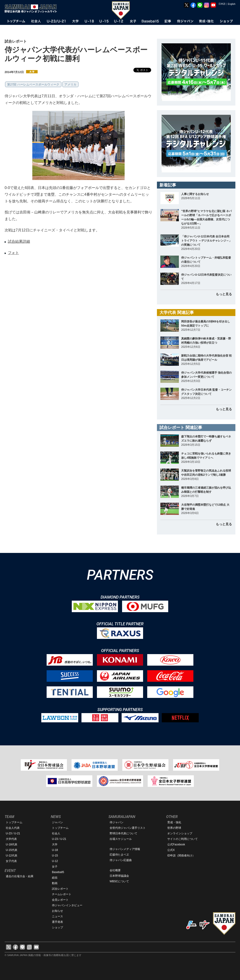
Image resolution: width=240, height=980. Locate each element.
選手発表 (57, 922)
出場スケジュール (121, 839)
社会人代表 (13, 828)
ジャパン (57, 822)
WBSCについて (119, 881)
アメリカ (70, 84)
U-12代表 (12, 856)
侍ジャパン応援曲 (121, 860)
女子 (55, 867)
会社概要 (115, 870)
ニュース (57, 916)
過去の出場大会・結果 (20, 876)
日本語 (222, 4)
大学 (55, 844)
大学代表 (11, 839)
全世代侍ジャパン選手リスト (128, 828)
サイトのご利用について (183, 839)
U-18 (55, 850)
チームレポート (62, 894)
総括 (55, 878)
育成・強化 (174, 822)
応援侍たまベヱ (119, 855)
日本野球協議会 (119, 876)
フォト (13, 253)
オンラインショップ (180, 833)
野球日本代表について (123, 833)
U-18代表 (12, 844)
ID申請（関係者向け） (181, 856)
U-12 (55, 861)
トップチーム (14, 822)
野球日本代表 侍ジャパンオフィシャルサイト (32, 9)
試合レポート (60, 889)
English (232, 4)
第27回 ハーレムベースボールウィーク (33, 84)
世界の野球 (174, 828)
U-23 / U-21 (13, 833)
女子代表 (11, 861)
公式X (171, 850)
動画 (55, 883)
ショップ (57, 927)
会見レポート (60, 900)
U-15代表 (12, 850)
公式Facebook (176, 844)
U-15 (55, 856)
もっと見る (224, 294)
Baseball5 (58, 872)
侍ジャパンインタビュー (67, 905)
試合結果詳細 (19, 241)
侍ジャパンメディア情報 (125, 849)
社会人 (56, 833)
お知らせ (57, 911)
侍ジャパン (117, 822)
